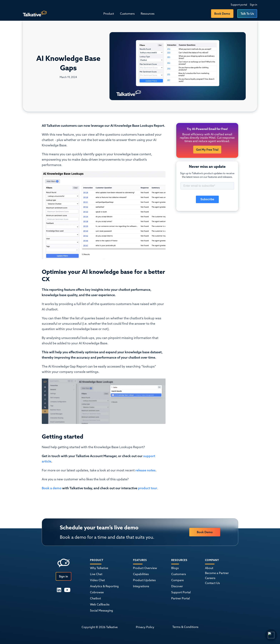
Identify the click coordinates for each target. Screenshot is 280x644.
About (209, 568)
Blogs (175, 568)
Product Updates (144, 580)
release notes (145, 470)
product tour (147, 488)
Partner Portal (181, 598)
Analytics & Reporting (104, 586)
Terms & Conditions (185, 627)
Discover (177, 586)
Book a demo (52, 488)
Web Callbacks (100, 604)
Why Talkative (99, 568)
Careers (210, 578)
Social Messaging (102, 610)
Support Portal (181, 592)
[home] (35, 14)
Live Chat (96, 574)
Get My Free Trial (207, 150)
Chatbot (95, 598)
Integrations (141, 586)
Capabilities (141, 574)
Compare (177, 580)
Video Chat (97, 580)
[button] (109, 14)
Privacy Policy (145, 627)
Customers (127, 14)
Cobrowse (97, 592)
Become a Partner (217, 573)
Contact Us (212, 583)
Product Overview (145, 568)
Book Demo (222, 14)
